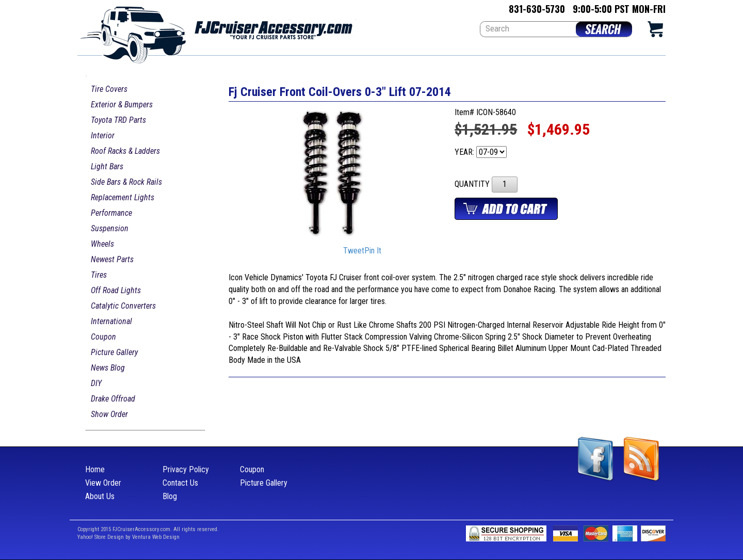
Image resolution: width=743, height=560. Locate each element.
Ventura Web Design (156, 537)
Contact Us (180, 483)
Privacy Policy (186, 469)
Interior (103, 135)
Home (95, 469)
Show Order (109, 414)
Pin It (373, 251)
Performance (111, 213)
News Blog (108, 368)
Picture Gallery (114, 352)
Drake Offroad (113, 399)
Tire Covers (109, 89)
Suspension (110, 228)
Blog (170, 496)
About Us (100, 496)
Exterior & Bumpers (122, 105)
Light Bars (107, 166)
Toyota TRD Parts (118, 120)
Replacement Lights (123, 197)
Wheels (102, 244)
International (111, 321)
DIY (96, 383)
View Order (103, 483)
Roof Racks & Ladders (125, 151)
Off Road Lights (116, 290)
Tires (99, 275)
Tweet (354, 251)
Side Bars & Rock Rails (126, 182)
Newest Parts (112, 259)
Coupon (103, 337)
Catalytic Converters (123, 306)
